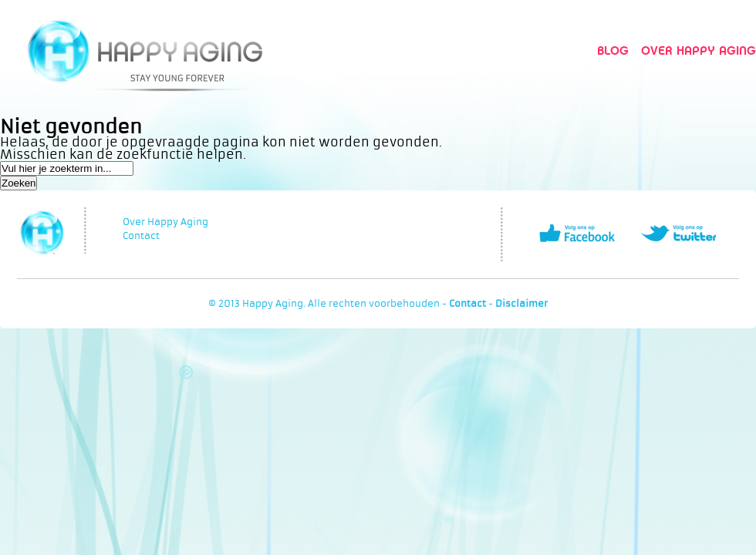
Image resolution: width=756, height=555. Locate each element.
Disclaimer (521, 304)
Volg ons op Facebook (577, 233)
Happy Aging (145, 50)
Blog (613, 50)
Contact (141, 236)
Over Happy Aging (699, 50)
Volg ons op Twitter (678, 233)
